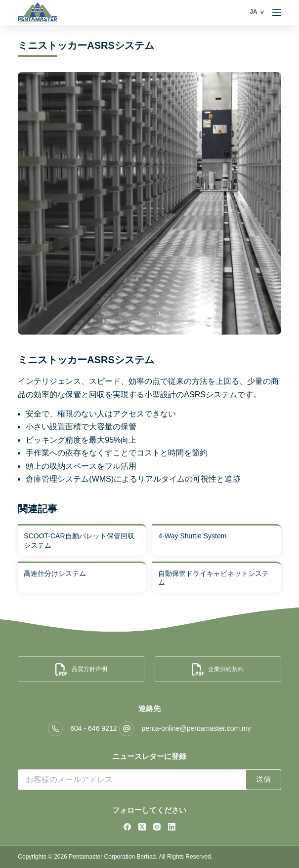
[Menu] (277, 12)
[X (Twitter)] (142, 827)
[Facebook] (127, 827)
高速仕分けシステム (55, 573)
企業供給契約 (218, 669)
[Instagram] (157, 827)
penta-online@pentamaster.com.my (196, 728)
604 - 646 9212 (93, 728)
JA (253, 12)
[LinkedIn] (172, 827)
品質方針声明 (81, 669)
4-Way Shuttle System (192, 536)
